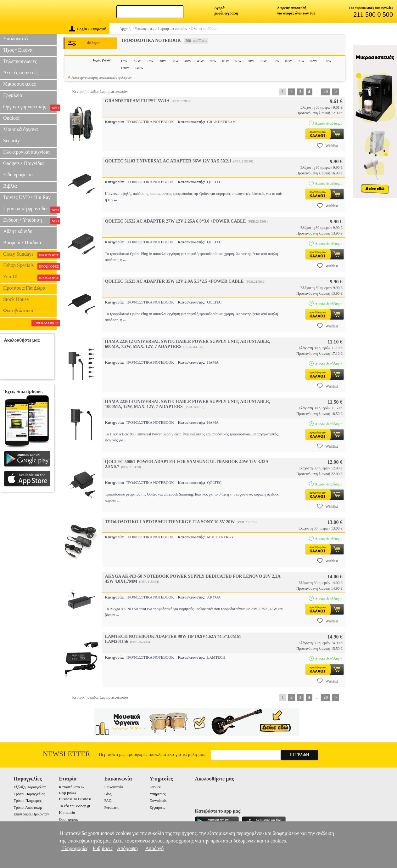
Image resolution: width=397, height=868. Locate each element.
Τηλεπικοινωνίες (20, 61)
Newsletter (67, 754)
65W (238, 61)
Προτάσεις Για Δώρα (24, 288)
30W (162, 61)
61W (226, 61)
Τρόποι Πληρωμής (28, 801)
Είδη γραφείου (18, 175)
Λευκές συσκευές (21, 73)
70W (251, 61)
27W (150, 61)
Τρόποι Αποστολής (28, 808)
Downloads (158, 801)
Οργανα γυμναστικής (30, 107)
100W (327, 61)
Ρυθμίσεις (102, 848)
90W (301, 61)
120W (125, 68)
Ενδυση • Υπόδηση (30, 221)
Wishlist (327, 145)
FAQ (108, 801)
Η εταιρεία (67, 813)
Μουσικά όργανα (20, 129)
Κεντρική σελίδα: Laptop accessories (100, 92)
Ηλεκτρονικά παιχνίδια (26, 152)
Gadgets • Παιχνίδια (23, 163)
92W (314, 61)
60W (213, 61)
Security (11, 141)
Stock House (16, 299)
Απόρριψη (127, 848)
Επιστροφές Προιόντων (31, 814)
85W (276, 61)
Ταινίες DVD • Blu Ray (27, 197)
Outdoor (11, 118)
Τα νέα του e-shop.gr (75, 806)
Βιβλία (10, 186)
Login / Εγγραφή (88, 29)
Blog (108, 794)
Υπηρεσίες (157, 794)
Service (155, 787)
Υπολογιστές (16, 39)
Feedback (111, 808)
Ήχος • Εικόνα (18, 50)
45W (200, 61)
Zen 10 (30, 277)
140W (139, 68)
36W (175, 61)
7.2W (137, 61)
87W (289, 61)
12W (124, 61)
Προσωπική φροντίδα (30, 209)
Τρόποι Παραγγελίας (29, 794)
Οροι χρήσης (69, 820)
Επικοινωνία (113, 787)
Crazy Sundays (30, 255)
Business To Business (75, 799)
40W (188, 61)
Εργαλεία (13, 95)
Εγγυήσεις (157, 808)
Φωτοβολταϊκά (18, 311)
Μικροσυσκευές (20, 84)
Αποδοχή (155, 848)
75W (263, 61)
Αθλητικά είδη (18, 231)
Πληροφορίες (75, 848)
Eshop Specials (30, 266)
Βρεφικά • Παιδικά (22, 243)
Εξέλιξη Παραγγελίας (30, 787)
